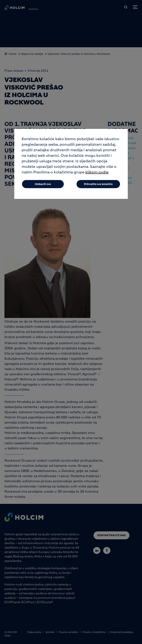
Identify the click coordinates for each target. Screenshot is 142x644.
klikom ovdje (97, 172)
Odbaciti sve (43, 184)
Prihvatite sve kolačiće (98, 184)
